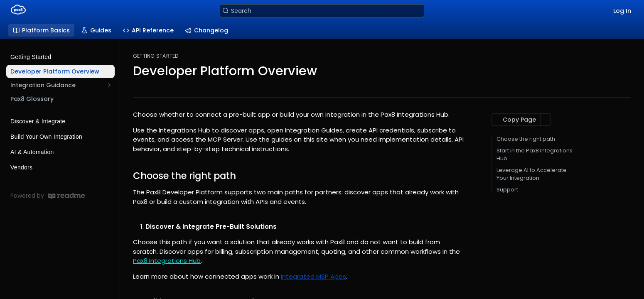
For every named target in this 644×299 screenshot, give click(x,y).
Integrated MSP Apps (313, 276)
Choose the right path (526, 139)
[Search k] (322, 11)
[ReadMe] (66, 196)
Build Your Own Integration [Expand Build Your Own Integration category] (61, 137)
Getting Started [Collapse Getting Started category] (61, 57)
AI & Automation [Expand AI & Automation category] (61, 152)
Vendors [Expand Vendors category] (61, 167)
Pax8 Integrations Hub (167, 261)
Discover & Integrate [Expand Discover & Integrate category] (61, 121)
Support (507, 190)
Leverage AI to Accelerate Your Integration (532, 174)
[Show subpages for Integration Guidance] (109, 85)
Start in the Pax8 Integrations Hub (535, 155)
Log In (622, 11)
